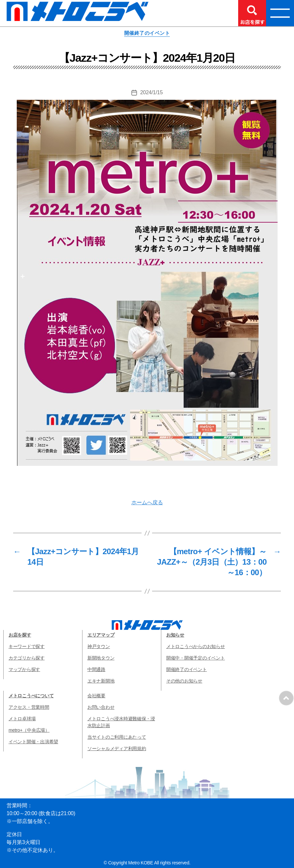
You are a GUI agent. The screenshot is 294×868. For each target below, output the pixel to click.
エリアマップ (101, 635)
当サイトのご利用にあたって (117, 737)
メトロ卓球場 (22, 719)
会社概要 (96, 696)
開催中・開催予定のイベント (196, 658)
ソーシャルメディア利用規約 (117, 749)
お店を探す (20, 635)
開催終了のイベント (147, 33)
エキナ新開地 (101, 681)
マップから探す (24, 669)
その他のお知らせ (184, 681)
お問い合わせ (101, 707)
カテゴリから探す (27, 658)
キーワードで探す (27, 646)
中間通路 (96, 669)
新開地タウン (101, 658)
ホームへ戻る (147, 502)
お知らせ (175, 635)
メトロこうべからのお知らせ (196, 646)
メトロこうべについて (31, 696)
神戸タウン (99, 646)
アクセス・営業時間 (29, 707)
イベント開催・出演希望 (33, 742)
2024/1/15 (152, 92)
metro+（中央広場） (29, 730)
